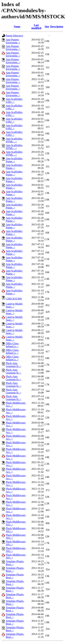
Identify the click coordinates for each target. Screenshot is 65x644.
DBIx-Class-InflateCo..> (12, 345)
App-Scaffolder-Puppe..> (14, 160)
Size (47, 27)
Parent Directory (14, 36)
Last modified (36, 27)
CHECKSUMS (14, 299)
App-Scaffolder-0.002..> (14, 120)
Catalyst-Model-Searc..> (14, 305)
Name (17, 27)
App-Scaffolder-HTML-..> (14, 140)
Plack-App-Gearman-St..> (13, 365)
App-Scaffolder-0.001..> (14, 100)
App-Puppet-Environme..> (13, 41)
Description (57, 27)
